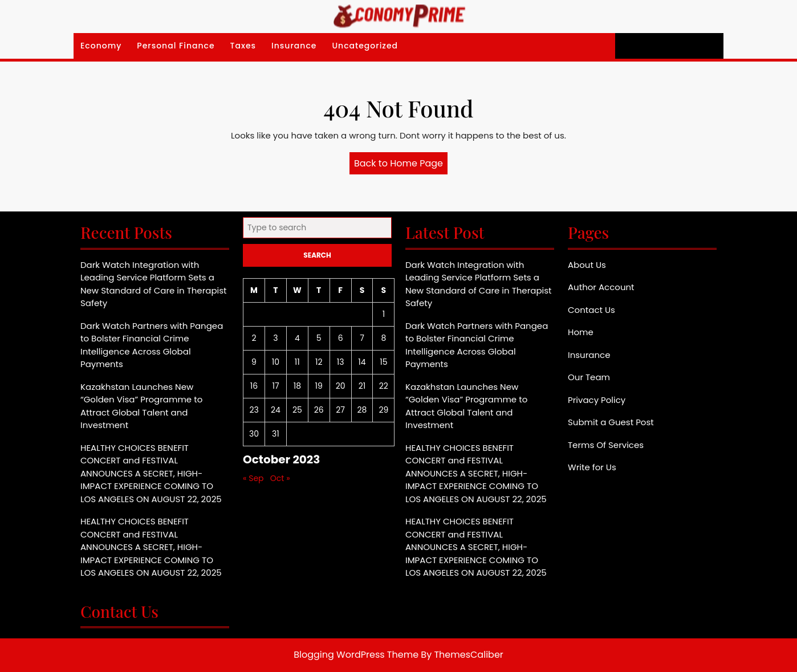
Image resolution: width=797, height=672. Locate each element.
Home (581, 332)
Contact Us (591, 310)
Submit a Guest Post (611, 422)
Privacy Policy (597, 400)
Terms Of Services (606, 445)
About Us (587, 265)
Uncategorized (365, 46)
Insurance (294, 46)
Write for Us (592, 467)
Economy (101, 46)
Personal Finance (176, 46)
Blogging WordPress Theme (356, 655)
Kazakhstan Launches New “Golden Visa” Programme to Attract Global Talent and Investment (141, 406)
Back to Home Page (401, 165)
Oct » (280, 478)
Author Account (601, 287)
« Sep (253, 478)
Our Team (589, 377)
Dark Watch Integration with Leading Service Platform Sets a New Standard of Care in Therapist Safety (154, 284)
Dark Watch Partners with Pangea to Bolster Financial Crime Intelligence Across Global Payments (152, 345)
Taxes (243, 46)
